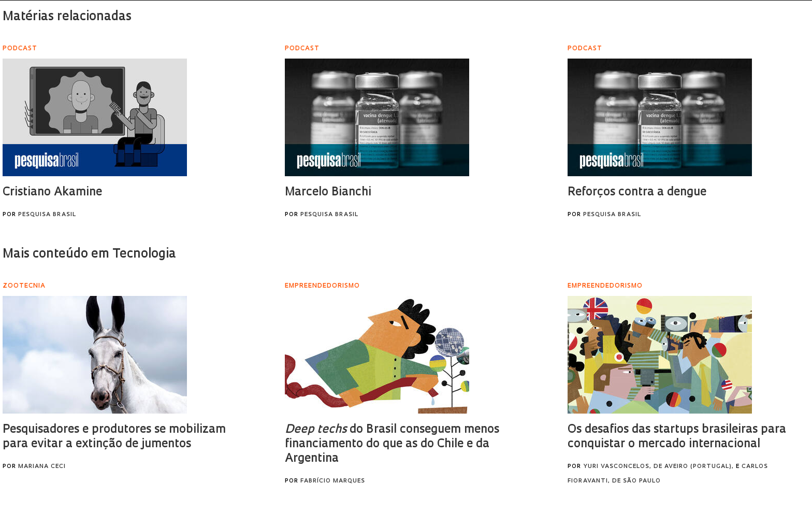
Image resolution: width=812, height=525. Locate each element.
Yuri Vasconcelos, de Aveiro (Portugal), (658, 467)
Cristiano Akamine (52, 193)
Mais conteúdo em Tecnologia (89, 254)
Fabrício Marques (333, 481)
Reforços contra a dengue (637, 193)
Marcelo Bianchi (328, 193)
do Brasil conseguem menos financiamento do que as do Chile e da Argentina (392, 444)
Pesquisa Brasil (47, 215)
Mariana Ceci (42, 467)
